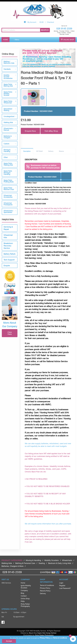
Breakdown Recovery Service (8, 246)
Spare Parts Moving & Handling (8, 173)
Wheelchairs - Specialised (9, 211)
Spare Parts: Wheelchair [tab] (8, 102)
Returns (61, 151)
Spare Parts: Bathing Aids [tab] (8, 85)
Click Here (10, 333)
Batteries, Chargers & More (12, 566)
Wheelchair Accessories (8, 196)
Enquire (7, 266)
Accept (9, 641)
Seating (42, 563)
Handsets (7, 69)
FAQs (23, 601)
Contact (24, 596)
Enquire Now (30, 131)
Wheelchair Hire (8, 236)
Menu (17, 40)
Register (62, 585)
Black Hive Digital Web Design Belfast (43, 633)
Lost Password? (65, 588)
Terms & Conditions (47, 585)
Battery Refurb (10, 254)
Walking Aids (8, 122)
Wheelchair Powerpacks (8, 204)
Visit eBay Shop (51, 131)
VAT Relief (39, 151)
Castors (6, 144)
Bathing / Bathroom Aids (9, 62)
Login (61, 583)
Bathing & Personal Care (25, 563)
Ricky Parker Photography (44, 635)
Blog (22, 593)
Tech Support (9, 260)
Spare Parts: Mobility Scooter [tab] (8, 94)
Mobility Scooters (52, 560)
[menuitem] (29, 583)
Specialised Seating (8, 110)
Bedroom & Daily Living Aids (60, 563)
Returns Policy (45, 591)
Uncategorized (9, 116)
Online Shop (69, 40)
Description (27, 151)
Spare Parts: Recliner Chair (9, 189)
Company (24, 590)
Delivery (51, 151)
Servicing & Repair (8, 228)
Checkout (50, 22)
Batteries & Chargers (8, 137)
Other (6, 157)
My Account (32, 22)
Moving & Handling (7, 150)
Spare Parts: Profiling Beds (9, 181)
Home (6, 40)
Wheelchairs (67, 560)
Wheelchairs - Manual (9, 129)
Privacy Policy (45, 588)
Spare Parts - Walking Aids (8, 164)
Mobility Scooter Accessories (8, 77)
